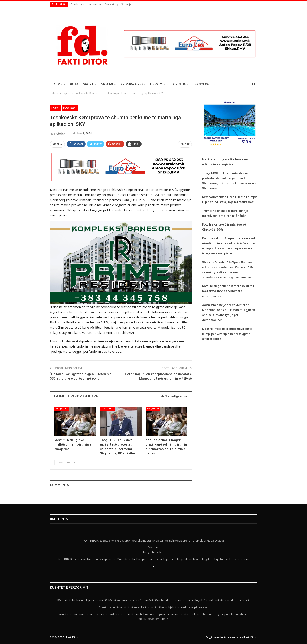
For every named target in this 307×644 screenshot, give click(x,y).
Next (71, 462)
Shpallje (126, 4)
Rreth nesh (78, 4)
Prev (60, 462)
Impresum (95, 4)
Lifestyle (158, 84)
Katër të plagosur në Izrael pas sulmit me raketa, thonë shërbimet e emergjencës (228, 291)
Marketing (111, 4)
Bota (74, 84)
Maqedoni (70, 108)
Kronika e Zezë (133, 84)
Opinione (181, 84)
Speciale (108, 84)
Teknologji (203, 84)
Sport (88, 84)
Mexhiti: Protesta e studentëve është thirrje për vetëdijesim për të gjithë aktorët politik (227, 334)
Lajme (57, 84)
